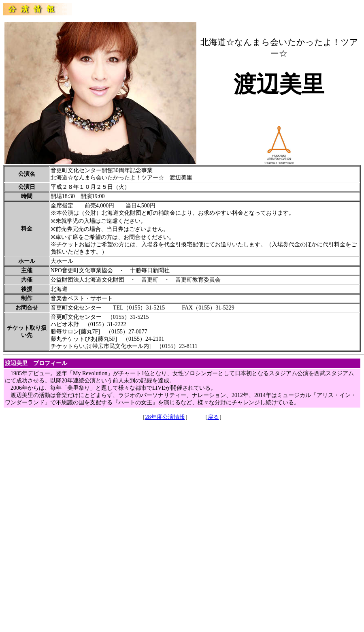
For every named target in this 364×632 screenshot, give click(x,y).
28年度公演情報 (165, 417)
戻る (213, 417)
